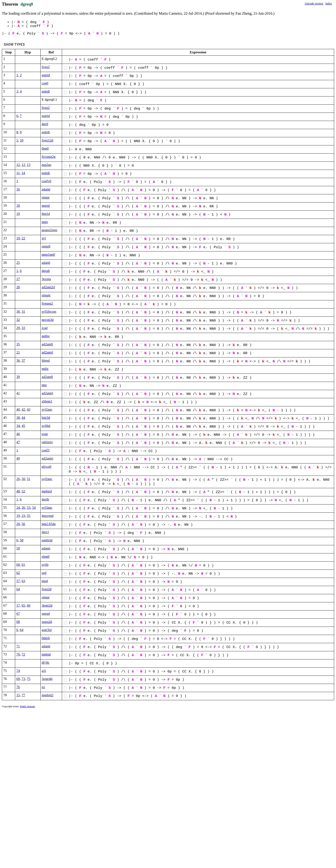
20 (18, 524)
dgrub (46, 271)
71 (18, 646)
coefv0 (47, 181)
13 (29, 165)
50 (23, 479)
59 (18, 548)
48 (18, 491)
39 (18, 377)
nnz (44, 385)
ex (43, 687)
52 (23, 491)
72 (23, 654)
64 (18, 589)
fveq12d (47, 140)
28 (18, 287)
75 (29, 679)
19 (18, 214)
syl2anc (47, 409)
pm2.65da (49, 524)
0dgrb (46, 638)
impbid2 (48, 695)
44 (23, 418)
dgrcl (45, 532)
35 (18, 344)
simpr (46, 197)
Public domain (28, 706)
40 (18, 409)
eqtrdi (46, 91)
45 (23, 426)
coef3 (46, 450)
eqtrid (46, 75)
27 (18, 279)
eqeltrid (47, 540)
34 (18, 426)
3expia (46, 279)
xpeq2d (47, 622)
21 (18, 352)
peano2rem (50, 230)
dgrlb (45, 499)
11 (18, 173)
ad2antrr (48, 458)
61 (23, 565)
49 (18, 458)
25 (18, 263)
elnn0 (46, 556)
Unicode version (314, 3)
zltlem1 (47, 401)
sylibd (46, 426)
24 (18, 508)
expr (45, 434)
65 (23, 605)
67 (18, 614)
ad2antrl (47, 352)
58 (22, 540)
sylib (45, 565)
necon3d (48, 320)
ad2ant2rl (48, 287)
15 (18, 695)
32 (18, 320)
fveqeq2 (47, 303)
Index (329, 3)
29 (18, 328)
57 (18, 581)
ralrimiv (47, 442)
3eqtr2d (47, 605)
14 (23, 173)
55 (29, 516)
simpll (46, 246)
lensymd (48, 516)
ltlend (46, 360)
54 (34, 508)
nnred (46, 206)
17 (18, 605)
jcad (45, 328)
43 (29, 409)
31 (23, 312)
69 (18, 679)
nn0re (46, 336)
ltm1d (46, 214)
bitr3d (46, 418)
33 (23, 328)
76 (18, 687)
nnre (45, 222)
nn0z (45, 369)
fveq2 (46, 67)
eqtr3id (47, 630)
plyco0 (47, 467)
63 (23, 581)
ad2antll (47, 344)
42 (23, 409)
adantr (46, 189)
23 (23, 516)
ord (44, 573)
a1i (44, 671)
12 (18, 165)
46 (18, 434)
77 (23, 695)
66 (29, 605)
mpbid (46, 654)
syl (44, 238)
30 (18, 312)
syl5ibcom (49, 312)
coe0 (45, 83)
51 (29, 479)
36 (18, 360)
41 (18, 393)
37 (23, 360)
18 (18, 206)
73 (23, 679)
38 (18, 418)
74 (18, 671)
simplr (46, 295)
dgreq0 (27, 4)
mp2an (47, 165)
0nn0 (45, 148)
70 (18, 654)
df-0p (46, 662)
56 (23, 524)
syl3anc (47, 508)
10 (22, 140)
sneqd (46, 614)
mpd (45, 581)
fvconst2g (49, 157)
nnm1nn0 (48, 254)
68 (18, 622)
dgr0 (45, 124)
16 (18, 189)
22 (23, 238)
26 (18, 479)
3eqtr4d (47, 679)
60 (18, 565)
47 (18, 442)
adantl (46, 263)
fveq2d (47, 589)
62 (18, 573)
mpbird (47, 491)
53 (29, 508)
